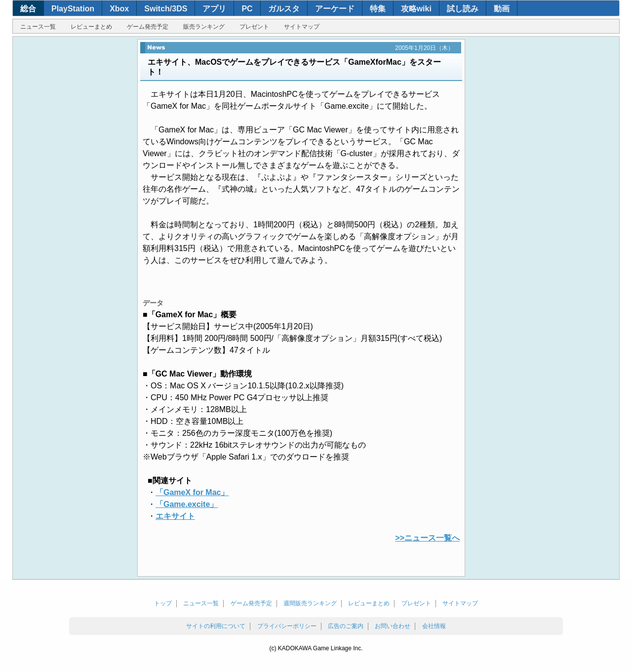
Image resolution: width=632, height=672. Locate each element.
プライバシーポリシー (287, 626)
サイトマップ (302, 27)
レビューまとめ (91, 27)
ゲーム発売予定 (148, 27)
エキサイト (175, 516)
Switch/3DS (166, 9)
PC (247, 9)
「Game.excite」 (187, 504)
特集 (378, 9)
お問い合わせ (393, 626)
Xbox (119, 9)
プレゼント (254, 27)
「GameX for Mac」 (192, 492)
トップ (163, 603)
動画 (502, 9)
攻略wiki (416, 9)
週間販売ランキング (310, 603)
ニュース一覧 (38, 27)
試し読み (463, 9)
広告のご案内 (346, 626)
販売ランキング (204, 27)
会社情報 (434, 626)
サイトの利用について (216, 626)
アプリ (214, 9)
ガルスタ (284, 9)
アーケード (335, 9)
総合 (28, 9)
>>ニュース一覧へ (427, 538)
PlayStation (73, 9)
